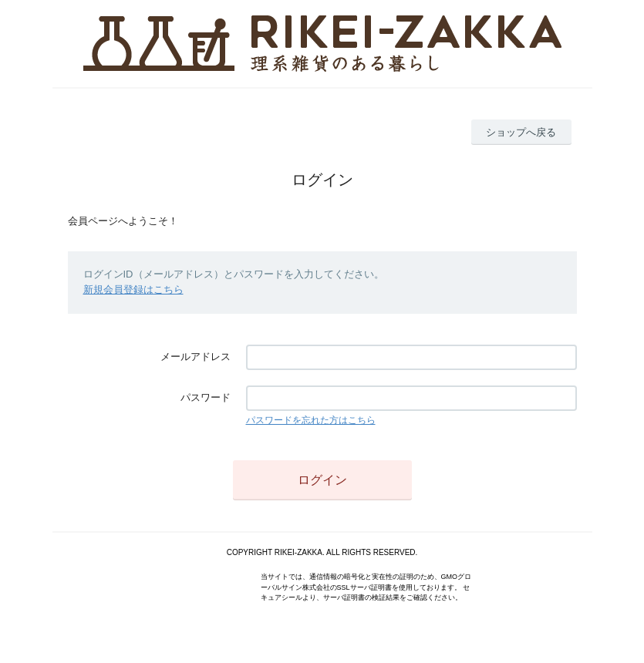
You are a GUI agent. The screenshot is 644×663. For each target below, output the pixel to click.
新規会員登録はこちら (133, 289)
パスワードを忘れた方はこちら (311, 420)
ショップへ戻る (521, 132)
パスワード (206, 397)
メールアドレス (196, 357)
